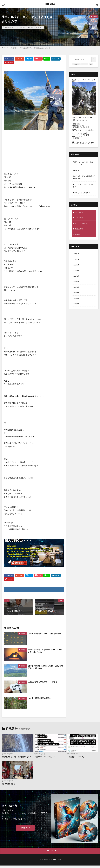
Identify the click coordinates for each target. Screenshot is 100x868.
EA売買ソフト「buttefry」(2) (45, 757)
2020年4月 (77, 303)
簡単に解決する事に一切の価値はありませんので (35, 48)
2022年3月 (77, 262)
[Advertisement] (34, 148)
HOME (6, 48)
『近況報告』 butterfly (76, 757)
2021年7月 (77, 268)
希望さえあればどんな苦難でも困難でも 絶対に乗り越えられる (46, 651)
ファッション (76, 64)
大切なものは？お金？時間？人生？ (84, 186)
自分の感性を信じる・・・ (11, 786)
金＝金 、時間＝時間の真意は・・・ (43, 698)
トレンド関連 (79, 218)
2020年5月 (77, 297)
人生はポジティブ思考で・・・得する (44, 682)
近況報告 (32, 27)
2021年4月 (77, 285)
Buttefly (76, 170)
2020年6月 (77, 291)
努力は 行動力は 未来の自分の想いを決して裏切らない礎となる (46, 667)
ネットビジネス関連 (82, 224)
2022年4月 (77, 256)
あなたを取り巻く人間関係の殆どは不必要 (84, 177)
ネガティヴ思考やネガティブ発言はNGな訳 (46, 633)
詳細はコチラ (25, 830)
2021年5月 (77, 279)
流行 (91, 64)
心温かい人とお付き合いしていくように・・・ (84, 163)
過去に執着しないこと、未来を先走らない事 (17, 758)
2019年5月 (77, 309)
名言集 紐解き (79, 230)
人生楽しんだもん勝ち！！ (82, 193)
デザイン (85, 64)
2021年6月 (77, 273)
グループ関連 (79, 212)
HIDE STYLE (50, 4)
